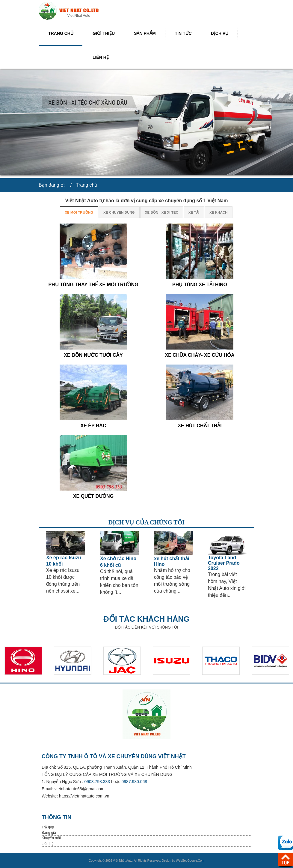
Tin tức (183, 33)
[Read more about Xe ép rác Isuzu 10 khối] (66, 543)
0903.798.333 (97, 782)
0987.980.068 (135, 782)
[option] (66, 563)
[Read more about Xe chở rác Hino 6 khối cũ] (120, 543)
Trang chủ (61, 33)
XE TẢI (194, 212)
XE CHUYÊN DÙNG (119, 212)
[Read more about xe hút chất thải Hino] (173, 543)
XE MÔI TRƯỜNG (79, 212)
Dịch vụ (220, 33)
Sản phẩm (145, 33)
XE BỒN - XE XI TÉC (162, 212)
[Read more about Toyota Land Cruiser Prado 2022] (227, 543)
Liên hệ (101, 57)
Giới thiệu (104, 33)
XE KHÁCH (218, 212)
